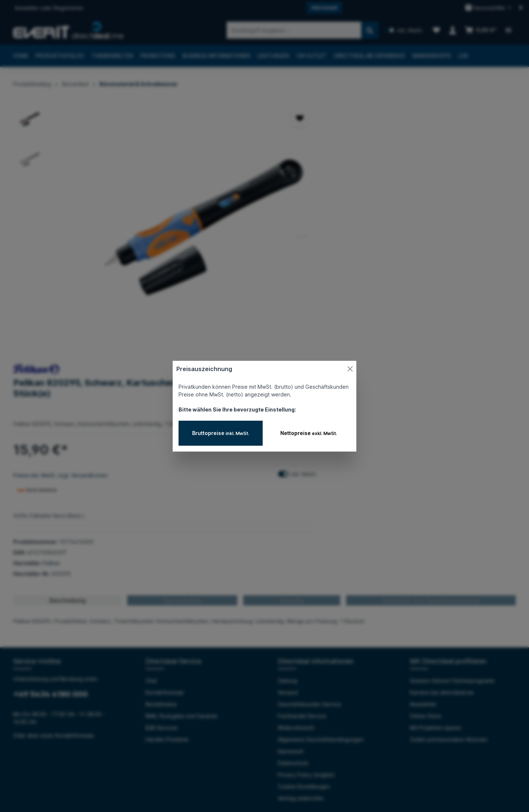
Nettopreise (309, 433)
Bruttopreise (221, 433)
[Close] (350, 369)
